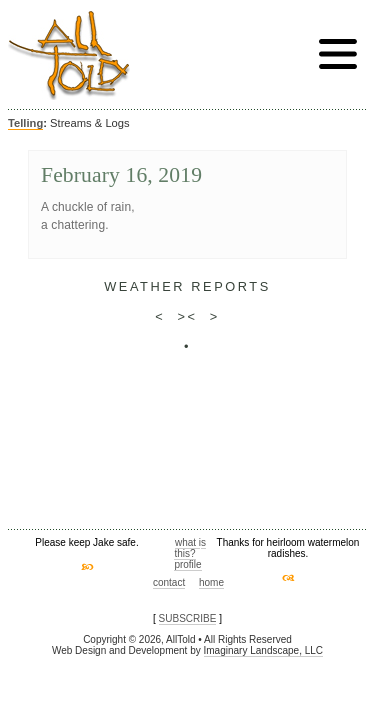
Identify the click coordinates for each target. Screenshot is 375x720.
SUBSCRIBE (188, 618)
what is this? (190, 548)
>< (187, 316)
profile (187, 564)
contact (169, 582)
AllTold (69, 55)
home (211, 582)
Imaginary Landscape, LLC (264, 650)
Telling (25, 123)
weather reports (187, 286)
